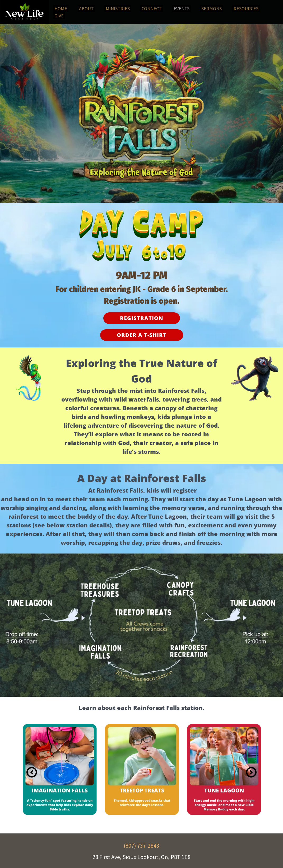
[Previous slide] (32, 772)
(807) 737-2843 (141, 846)
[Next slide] (251, 772)
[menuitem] (61, 9)
